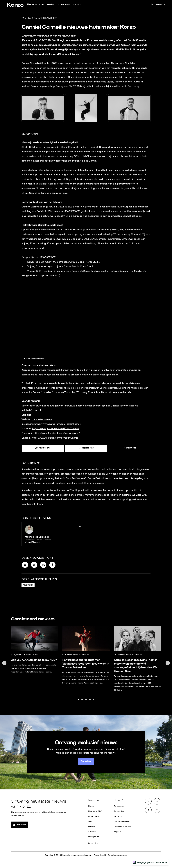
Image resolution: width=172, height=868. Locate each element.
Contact (77, 5)
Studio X (118, 817)
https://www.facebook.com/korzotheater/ (57, 434)
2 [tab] (82, 702)
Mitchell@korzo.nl (32, 542)
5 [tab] (94, 702)
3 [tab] (86, 702)
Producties (28, 585)
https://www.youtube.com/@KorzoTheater (56, 429)
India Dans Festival (123, 827)
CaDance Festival (122, 822)
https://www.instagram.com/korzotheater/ (58, 425)
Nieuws (31, 5)
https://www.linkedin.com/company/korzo (55, 438)
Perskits (51, 5)
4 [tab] (90, 702)
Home (91, 806)
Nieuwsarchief (95, 812)
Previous (4, 665)
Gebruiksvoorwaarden (118, 855)
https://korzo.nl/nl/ (42, 420)
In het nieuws (64, 5)
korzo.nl (160, 5)
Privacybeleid (100, 855)
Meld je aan (94, 837)
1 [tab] (78, 702)
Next (168, 665)
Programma (120, 806)
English (117, 832)
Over (42, 5)
